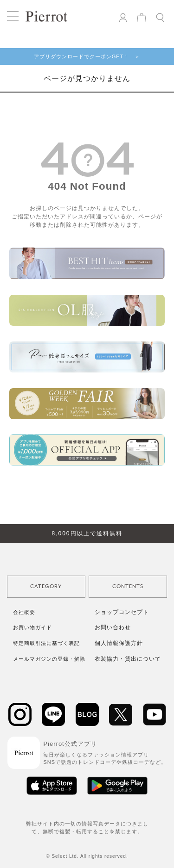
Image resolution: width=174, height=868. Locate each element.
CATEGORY (46, 586)
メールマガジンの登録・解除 (49, 659)
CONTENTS (128, 586)
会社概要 (24, 612)
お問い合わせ (113, 627)
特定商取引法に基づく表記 (46, 643)
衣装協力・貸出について (128, 659)
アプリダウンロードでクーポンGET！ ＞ (87, 56)
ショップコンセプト (122, 612)
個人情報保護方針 (119, 643)
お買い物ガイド (32, 627)
